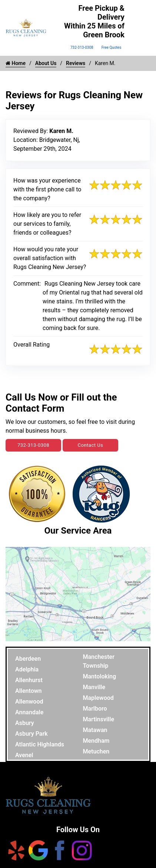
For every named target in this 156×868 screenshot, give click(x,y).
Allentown (29, 691)
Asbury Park (31, 734)
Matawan (95, 730)
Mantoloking (100, 676)
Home (16, 63)
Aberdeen (28, 659)
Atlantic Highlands (40, 744)
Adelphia (27, 669)
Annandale (29, 712)
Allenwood (29, 702)
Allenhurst (29, 680)
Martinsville (99, 719)
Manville (94, 687)
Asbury (25, 723)
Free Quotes (112, 47)
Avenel (24, 755)
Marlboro (95, 709)
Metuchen (96, 751)
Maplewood (98, 698)
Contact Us (91, 445)
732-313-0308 (82, 47)
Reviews (76, 63)
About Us (46, 63)
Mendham (96, 741)
